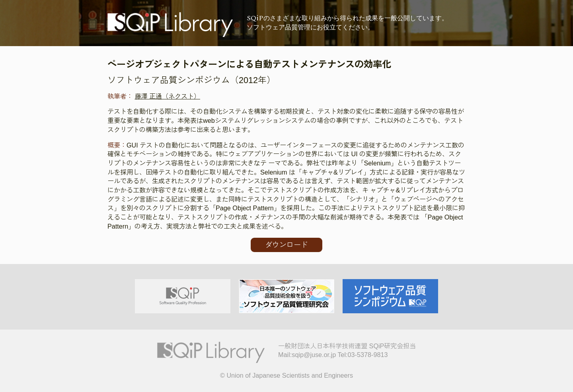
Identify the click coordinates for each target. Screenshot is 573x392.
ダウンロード (286, 245)
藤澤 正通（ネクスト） (168, 96)
